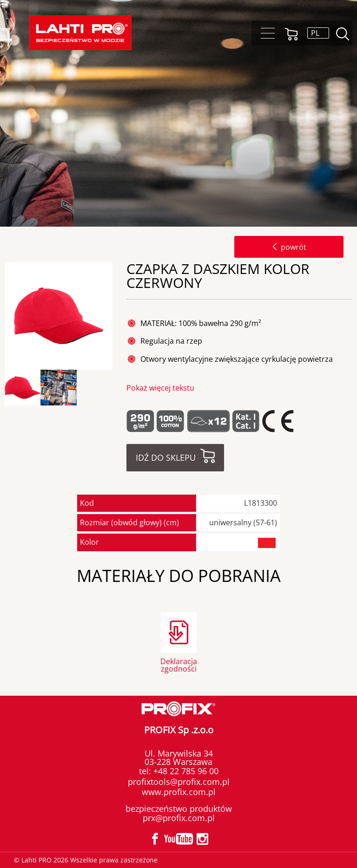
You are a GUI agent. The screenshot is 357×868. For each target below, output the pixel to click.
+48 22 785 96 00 (185, 771)
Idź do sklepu (166, 457)
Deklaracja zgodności (179, 664)
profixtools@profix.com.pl (179, 782)
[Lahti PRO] (80, 33)
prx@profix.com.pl (179, 818)
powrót (289, 247)
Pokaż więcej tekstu (160, 388)
